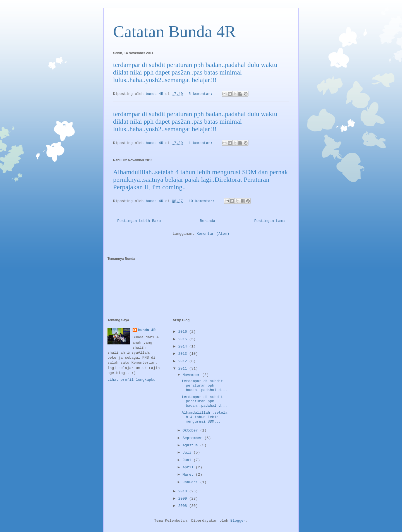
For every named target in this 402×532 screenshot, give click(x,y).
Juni (188, 460)
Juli (188, 453)
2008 (184, 506)
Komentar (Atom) (213, 234)
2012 (184, 361)
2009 (184, 499)
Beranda (208, 221)
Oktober (191, 431)
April (189, 467)
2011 (184, 369)
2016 (184, 332)
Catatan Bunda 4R (174, 32)
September (193, 438)
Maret (189, 475)
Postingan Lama (270, 221)
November (192, 375)
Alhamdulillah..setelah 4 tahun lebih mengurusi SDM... (205, 417)
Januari (191, 482)
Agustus (191, 445)
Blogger (238, 521)
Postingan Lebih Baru (139, 221)
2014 (184, 347)
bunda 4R (147, 330)
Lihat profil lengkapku (131, 380)
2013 (184, 354)
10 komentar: (203, 201)
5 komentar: (202, 94)
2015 (184, 339)
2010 (184, 491)
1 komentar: (202, 143)
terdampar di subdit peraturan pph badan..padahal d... (204, 385)
